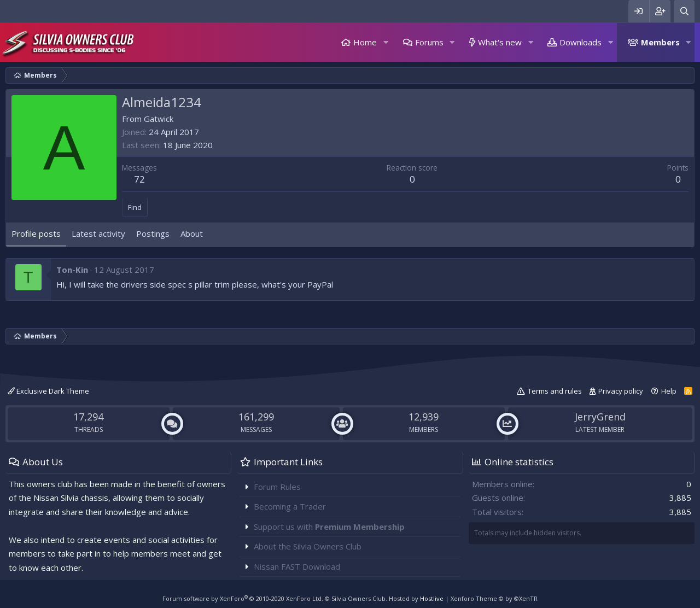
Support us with (329, 527)
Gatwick (159, 119)
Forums (429, 42)
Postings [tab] (153, 233)
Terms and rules (555, 391)
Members (660, 42)
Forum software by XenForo (243, 598)
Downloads (581, 42)
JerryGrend (600, 417)
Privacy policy (621, 391)
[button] (386, 42)
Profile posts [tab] (36, 233)
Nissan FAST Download (297, 566)
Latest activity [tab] (98, 233)
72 (139, 179)
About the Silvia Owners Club (308, 546)
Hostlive (432, 598)
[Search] (684, 11)
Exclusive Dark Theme (48, 391)
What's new (500, 42)
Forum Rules (277, 487)
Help (669, 391)
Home (365, 42)
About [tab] (192, 233)
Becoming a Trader (290, 506)
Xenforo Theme (494, 598)
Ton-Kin (72, 270)
